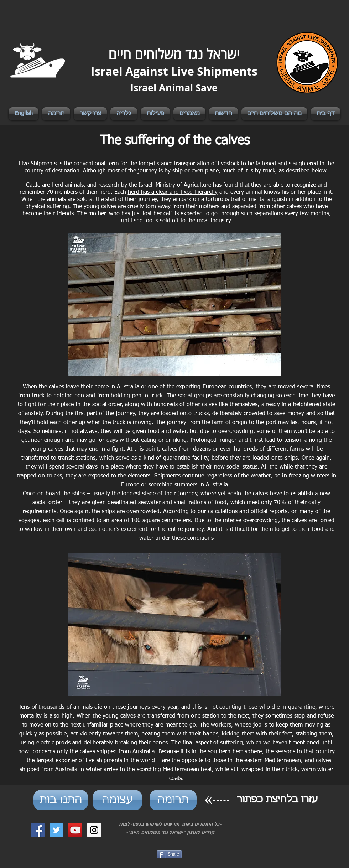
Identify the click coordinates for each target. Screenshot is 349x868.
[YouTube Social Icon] (75, 830)
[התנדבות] (61, 800)
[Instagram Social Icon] (94, 830)
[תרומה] (173, 800)
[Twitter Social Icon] (56, 830)
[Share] (169, 854)
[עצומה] (117, 800)
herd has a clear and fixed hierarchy (173, 192)
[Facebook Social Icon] (38, 830)
